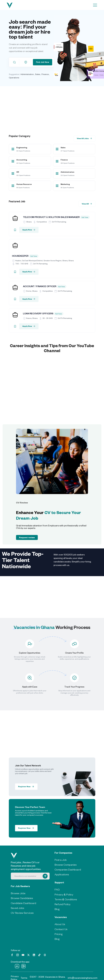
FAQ (57, 889)
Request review (27, 537)
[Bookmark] (15, 230)
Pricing (59, 934)
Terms (24, 977)
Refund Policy (63, 904)
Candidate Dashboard (23, 903)
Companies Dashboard (68, 869)
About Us (60, 924)
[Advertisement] (54, 107)
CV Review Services (22, 912)
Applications (62, 874)
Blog (57, 909)
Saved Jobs (18, 907)
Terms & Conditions (66, 899)
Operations (14, 78)
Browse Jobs (18, 893)
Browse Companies (66, 864)
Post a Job (61, 859)
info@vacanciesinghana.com (83, 977)
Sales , (38, 74)
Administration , (28, 74)
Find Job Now (43, 62)
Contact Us (61, 929)
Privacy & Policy (64, 894)
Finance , (45, 74)
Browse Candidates (22, 898)
